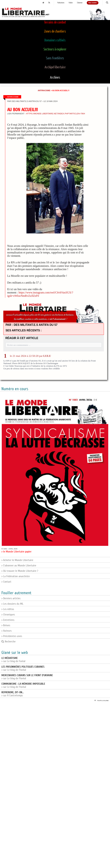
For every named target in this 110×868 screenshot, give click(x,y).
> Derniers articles (11, 598)
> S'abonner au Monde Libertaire (19, 566)
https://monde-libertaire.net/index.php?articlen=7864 (56, 114)
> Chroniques (8, 615)
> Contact (6, 582)
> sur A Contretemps (13, 694)
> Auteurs (6, 631)
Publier (71, 3)
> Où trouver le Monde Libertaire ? (20, 571)
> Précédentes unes (12, 636)
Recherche (8, 642)
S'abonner (80, 3)
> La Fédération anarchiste (16, 576)
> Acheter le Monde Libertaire (17, 560)
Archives (55, 78)
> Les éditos (8, 609)
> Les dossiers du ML (12, 604)
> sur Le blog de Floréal (23, 668)
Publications (61, 3)
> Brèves (6, 625)
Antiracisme (44, 91)
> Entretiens (8, 620)
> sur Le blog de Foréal (13, 660)
